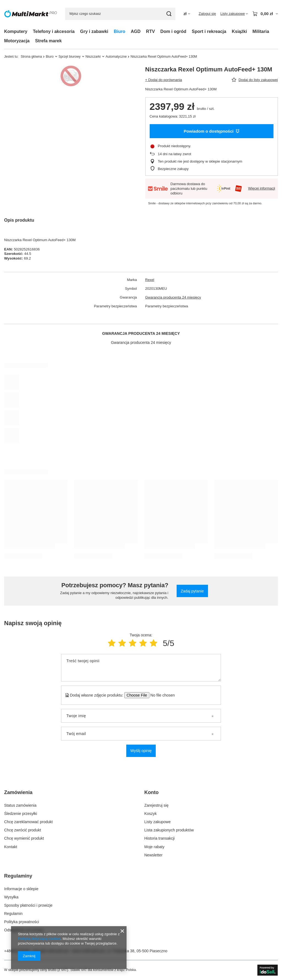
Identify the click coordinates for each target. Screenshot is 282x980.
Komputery (16, 31)
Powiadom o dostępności (212, 131)
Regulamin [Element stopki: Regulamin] (13, 914)
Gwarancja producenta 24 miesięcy (173, 297)
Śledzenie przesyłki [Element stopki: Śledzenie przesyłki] (21, 814)
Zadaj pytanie (192, 591)
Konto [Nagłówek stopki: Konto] (152, 792)
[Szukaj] (169, 14)
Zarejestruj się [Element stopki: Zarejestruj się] (157, 805)
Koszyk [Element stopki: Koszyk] (151, 814)
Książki (239, 31)
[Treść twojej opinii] (141, 668)
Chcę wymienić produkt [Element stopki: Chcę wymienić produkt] (24, 838)
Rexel (150, 280)
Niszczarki (93, 57)
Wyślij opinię (141, 751)
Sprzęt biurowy (70, 57)
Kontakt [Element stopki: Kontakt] (11, 847)
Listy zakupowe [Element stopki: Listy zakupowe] (158, 822)
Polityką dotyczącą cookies (39, 939)
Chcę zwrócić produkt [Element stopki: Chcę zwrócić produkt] (23, 830)
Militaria (261, 31)
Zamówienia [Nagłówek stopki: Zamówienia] (18, 792)
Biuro (120, 31)
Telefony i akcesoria (54, 31)
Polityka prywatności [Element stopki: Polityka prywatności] (22, 922)
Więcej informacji (262, 188)
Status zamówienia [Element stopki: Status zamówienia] (20, 805)
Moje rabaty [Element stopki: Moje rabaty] (154, 847)
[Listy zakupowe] (234, 14)
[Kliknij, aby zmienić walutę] (187, 14)
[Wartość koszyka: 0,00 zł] (265, 14)
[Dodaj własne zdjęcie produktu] (161, 695)
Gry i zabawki (94, 31)
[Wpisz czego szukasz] (120, 14)
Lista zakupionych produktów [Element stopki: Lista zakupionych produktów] (169, 830)
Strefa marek (48, 41)
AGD (136, 31)
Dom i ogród (173, 31)
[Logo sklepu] (31, 14)
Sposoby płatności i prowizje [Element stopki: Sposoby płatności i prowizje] (28, 905)
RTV (150, 31)
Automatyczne (116, 57)
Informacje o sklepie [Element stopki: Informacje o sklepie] (21, 889)
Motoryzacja (17, 41)
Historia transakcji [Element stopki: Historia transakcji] (160, 838)
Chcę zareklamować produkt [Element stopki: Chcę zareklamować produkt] (28, 822)
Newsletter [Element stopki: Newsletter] (154, 855)
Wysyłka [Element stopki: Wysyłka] (11, 897)
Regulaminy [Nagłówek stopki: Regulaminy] (18, 876)
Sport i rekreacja (209, 31)
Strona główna (31, 57)
